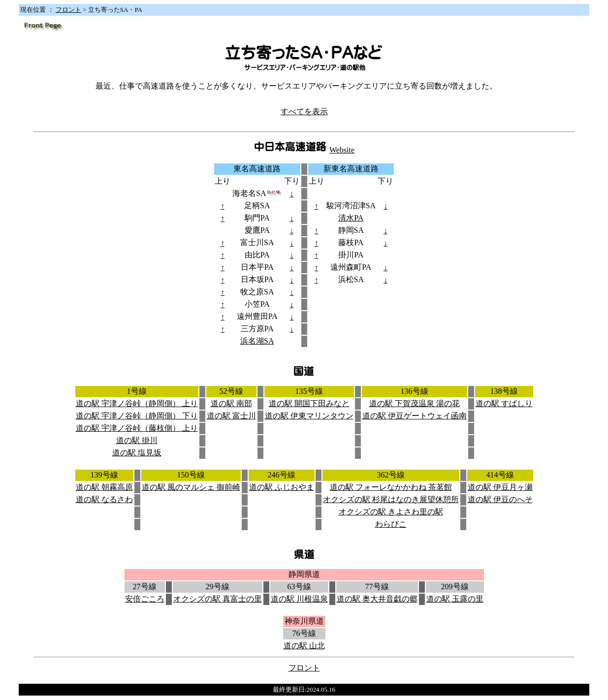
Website (342, 150)
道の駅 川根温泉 (299, 599)
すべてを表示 (304, 111)
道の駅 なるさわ (104, 499)
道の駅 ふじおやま (282, 487)
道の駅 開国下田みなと (309, 403)
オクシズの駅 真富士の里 (218, 599)
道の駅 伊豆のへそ (500, 499)
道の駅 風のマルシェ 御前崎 (191, 487)
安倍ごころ (145, 599)
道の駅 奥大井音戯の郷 (377, 599)
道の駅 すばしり (504, 403)
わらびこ (391, 524)
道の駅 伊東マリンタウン (309, 416)
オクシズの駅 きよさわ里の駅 (391, 512)
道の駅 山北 (304, 646)
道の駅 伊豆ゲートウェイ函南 (415, 416)
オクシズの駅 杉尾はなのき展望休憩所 (391, 499)
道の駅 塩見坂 (137, 453)
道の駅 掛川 (137, 440)
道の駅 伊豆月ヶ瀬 (500, 487)
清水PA (351, 218)
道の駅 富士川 (231, 416)
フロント (68, 10)
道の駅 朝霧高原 (104, 487)
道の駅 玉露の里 (455, 599)
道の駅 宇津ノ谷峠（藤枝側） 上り (137, 428)
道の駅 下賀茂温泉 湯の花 (415, 403)
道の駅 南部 (231, 403)
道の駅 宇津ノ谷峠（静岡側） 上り (137, 403)
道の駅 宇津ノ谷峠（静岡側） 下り (137, 416)
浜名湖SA (257, 341)
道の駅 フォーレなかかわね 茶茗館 (391, 487)
